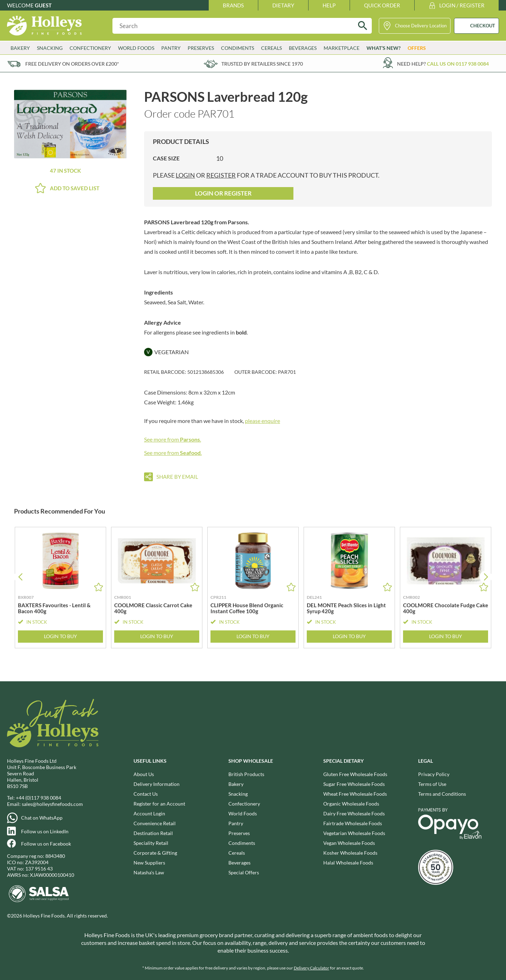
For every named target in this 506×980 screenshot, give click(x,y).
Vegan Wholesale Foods (349, 843)
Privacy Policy (434, 774)
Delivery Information (157, 784)
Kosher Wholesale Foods (350, 853)
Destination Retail (153, 833)
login (185, 175)
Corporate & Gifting (155, 853)
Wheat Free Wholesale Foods (355, 794)
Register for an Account (159, 804)
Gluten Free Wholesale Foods (355, 774)
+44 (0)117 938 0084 (38, 798)
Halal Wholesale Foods (348, 863)
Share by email (177, 477)
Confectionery (90, 48)
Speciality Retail (151, 843)
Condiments (238, 48)
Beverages (303, 48)
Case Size (166, 158)
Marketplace (342, 48)
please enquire (262, 421)
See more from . (173, 439)
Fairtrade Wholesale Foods (353, 823)
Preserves (201, 48)
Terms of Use (432, 784)
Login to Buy (60, 637)
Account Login (149, 813)
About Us (144, 774)
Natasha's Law (149, 872)
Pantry (171, 48)
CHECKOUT (483, 26)
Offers (417, 48)
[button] (486, 577)
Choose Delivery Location (421, 26)
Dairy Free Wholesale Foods (354, 813)
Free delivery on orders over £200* (72, 64)
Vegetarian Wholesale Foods (354, 833)
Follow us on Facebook (46, 844)
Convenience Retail (155, 823)
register (221, 175)
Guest (43, 5)
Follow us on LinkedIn (45, 831)
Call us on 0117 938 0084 (458, 64)
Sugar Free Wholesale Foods (354, 784)
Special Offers (244, 872)
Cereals (271, 48)
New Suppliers (149, 863)
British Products (246, 774)
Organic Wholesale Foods (351, 804)
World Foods (136, 48)
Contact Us (146, 794)
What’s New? (384, 48)
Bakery (20, 48)
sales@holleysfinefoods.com (52, 804)
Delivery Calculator (312, 968)
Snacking (50, 48)
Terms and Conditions (442, 794)
